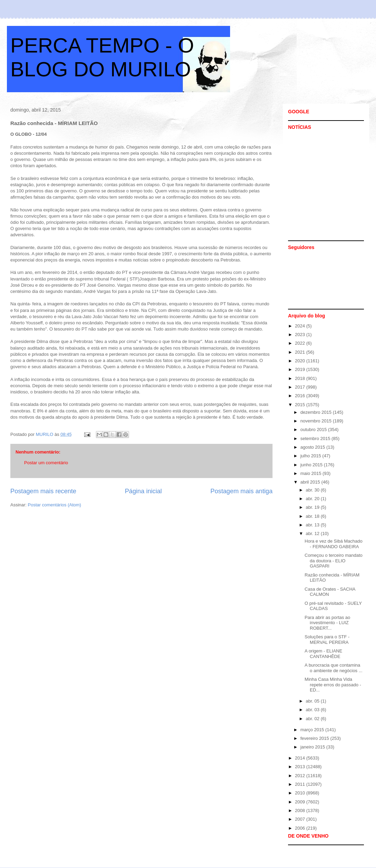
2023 (301, 335)
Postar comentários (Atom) (55, 505)
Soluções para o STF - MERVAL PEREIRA (327, 640)
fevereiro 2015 (315, 738)
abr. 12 (313, 533)
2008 (301, 810)
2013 (301, 767)
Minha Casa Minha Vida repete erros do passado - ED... (333, 685)
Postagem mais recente (43, 491)
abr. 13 (313, 525)
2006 (301, 828)
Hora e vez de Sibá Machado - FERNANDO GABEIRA (334, 544)
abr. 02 (313, 719)
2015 (301, 405)
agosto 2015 (313, 447)
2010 (301, 793)
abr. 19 (313, 507)
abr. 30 (313, 490)
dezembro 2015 (317, 412)
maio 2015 (311, 473)
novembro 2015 (317, 421)
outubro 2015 (314, 430)
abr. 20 (313, 499)
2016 (301, 396)
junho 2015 (312, 465)
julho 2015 (311, 456)
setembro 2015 (316, 438)
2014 (301, 758)
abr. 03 (313, 710)
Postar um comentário (46, 463)
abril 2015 (311, 482)
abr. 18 (313, 516)
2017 (301, 387)
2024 (301, 326)
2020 (301, 361)
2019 (301, 369)
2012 (301, 776)
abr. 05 (313, 701)
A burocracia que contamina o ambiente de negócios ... (334, 668)
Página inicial (143, 491)
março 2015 (313, 730)
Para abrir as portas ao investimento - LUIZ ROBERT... (327, 623)
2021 (301, 352)
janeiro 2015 (313, 747)
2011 (301, 784)
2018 (301, 378)
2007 (301, 819)
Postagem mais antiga (241, 491)
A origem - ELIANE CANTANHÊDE (323, 654)
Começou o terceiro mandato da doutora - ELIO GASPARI (334, 561)
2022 (301, 343)
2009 (301, 802)
